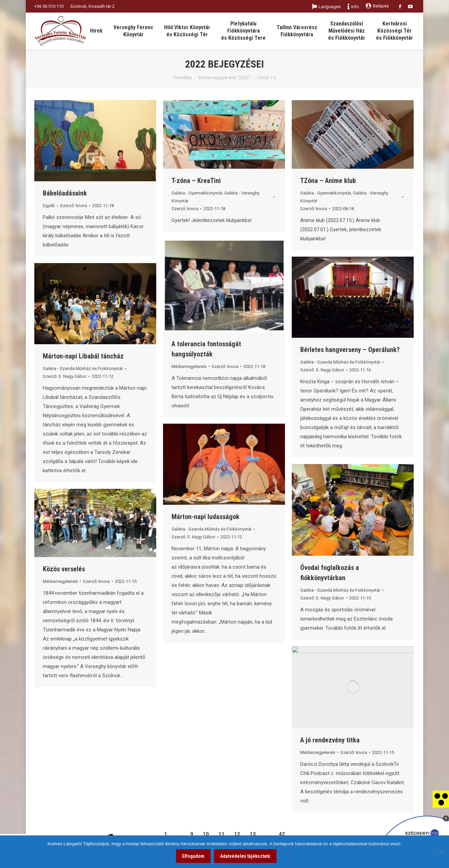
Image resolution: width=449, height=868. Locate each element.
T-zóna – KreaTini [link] (196, 181)
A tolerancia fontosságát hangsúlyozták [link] (206, 349)
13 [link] (253, 834)
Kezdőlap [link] (183, 78)
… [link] (179, 834)
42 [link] (282, 834)
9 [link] (192, 834)
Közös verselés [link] (64, 569)
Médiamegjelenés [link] (189, 366)
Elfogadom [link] (193, 856)
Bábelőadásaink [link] (65, 193)
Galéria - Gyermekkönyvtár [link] (197, 193)
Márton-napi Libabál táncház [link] (83, 356)
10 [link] (206, 834)
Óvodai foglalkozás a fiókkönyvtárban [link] (330, 573)
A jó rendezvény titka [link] (330, 740)
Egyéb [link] (49, 206)
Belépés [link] (377, 6)
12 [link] (237, 834)
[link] (441, 799)
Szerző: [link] (74, 206)
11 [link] (221, 834)
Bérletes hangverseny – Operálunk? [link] (350, 350)
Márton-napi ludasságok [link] (205, 517)
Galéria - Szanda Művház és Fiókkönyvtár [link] (340, 362)
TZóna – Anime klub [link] (328, 181)
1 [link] (166, 834)
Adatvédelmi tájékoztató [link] (245, 856)
